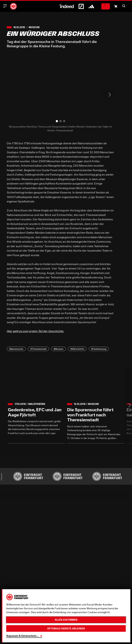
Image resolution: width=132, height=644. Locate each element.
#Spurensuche (16, 349)
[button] (124, 6)
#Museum (58, 349)
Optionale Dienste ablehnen (66, 628)
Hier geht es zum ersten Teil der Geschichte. (35, 331)
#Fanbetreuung (99, 349)
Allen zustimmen (66, 620)
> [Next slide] (108, 95)
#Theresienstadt (38, 349)
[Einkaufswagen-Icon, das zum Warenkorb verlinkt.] (116, 6)
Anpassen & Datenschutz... (22, 636)
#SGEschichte (77, 349)
